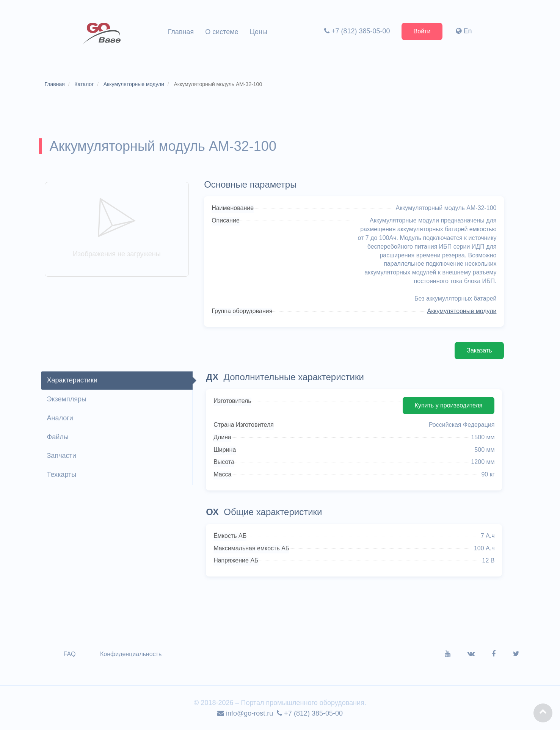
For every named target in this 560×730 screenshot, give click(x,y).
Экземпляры (67, 399)
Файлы (58, 437)
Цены (259, 32)
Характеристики (72, 380)
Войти (422, 31)
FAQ (70, 654)
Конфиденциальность (131, 654)
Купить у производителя (449, 405)
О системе (222, 32)
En (464, 31)
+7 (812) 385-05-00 (357, 31)
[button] (543, 713)
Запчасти (62, 456)
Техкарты (62, 475)
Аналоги (60, 418)
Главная (181, 32)
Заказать (479, 350)
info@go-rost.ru (245, 713)
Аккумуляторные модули (462, 311)
